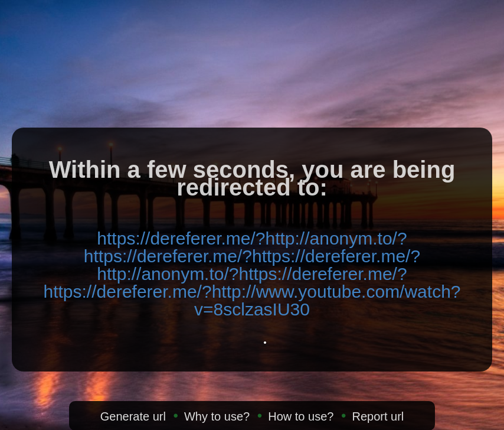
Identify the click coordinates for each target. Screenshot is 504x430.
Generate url (133, 416)
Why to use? (217, 416)
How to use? (301, 416)
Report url (378, 416)
